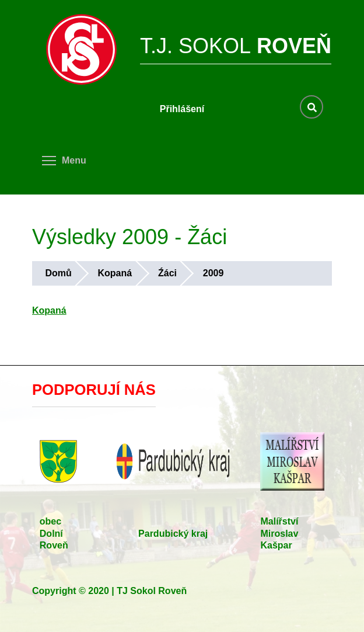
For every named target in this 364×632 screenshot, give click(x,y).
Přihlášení (182, 109)
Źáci (167, 273)
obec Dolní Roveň (54, 534)
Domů (58, 273)
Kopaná (115, 273)
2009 (213, 273)
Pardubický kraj (173, 534)
